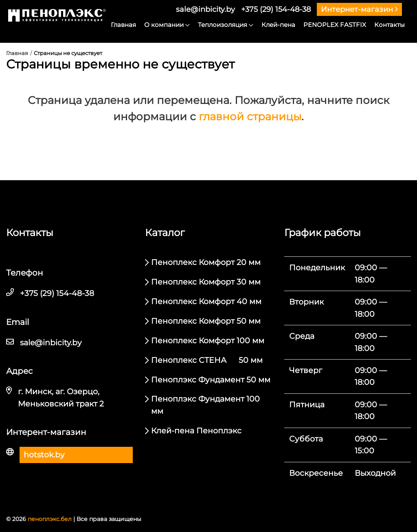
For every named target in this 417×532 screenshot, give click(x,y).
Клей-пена (278, 25)
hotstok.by (44, 455)
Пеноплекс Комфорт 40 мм (206, 301)
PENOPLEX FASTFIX (335, 25)
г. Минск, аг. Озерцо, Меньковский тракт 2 (61, 397)
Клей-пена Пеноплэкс (196, 431)
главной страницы (250, 117)
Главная (123, 25)
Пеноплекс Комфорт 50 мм (206, 321)
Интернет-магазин (359, 9)
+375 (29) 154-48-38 (276, 9)
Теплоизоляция (226, 25)
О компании (167, 25)
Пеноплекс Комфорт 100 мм (208, 341)
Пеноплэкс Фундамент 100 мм (205, 405)
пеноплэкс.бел (50, 519)
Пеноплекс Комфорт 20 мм (206, 262)
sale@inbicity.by (205, 9)
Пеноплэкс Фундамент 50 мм (211, 380)
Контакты (390, 25)
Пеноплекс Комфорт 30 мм (206, 282)
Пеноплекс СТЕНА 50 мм (207, 360)
